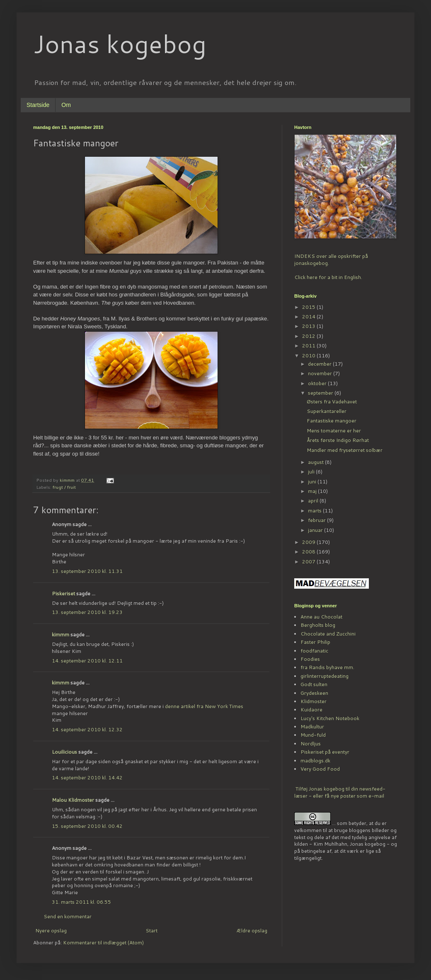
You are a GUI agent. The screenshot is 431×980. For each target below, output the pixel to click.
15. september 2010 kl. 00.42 (87, 826)
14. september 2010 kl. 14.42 (87, 777)
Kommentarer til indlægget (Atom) (103, 942)
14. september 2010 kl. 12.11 (87, 661)
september (321, 393)
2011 (309, 346)
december (320, 364)
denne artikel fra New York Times (204, 706)
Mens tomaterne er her (334, 431)
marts (315, 511)
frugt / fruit (64, 487)
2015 (309, 307)
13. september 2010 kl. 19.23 (87, 612)
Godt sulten (314, 684)
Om (66, 105)
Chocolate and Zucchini (328, 634)
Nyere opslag (51, 930)
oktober (318, 383)
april (314, 501)
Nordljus (311, 743)
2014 (309, 317)
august (316, 462)
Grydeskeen (314, 693)
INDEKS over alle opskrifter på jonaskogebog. (331, 260)
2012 (309, 336)
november (321, 373)
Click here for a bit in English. (328, 277)
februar (317, 520)
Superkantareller (327, 411)
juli (312, 472)
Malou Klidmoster (73, 800)
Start (151, 930)
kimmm (61, 634)
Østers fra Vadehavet (332, 401)
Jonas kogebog (120, 43)
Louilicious (64, 752)
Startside (38, 105)
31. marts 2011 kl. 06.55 (81, 902)
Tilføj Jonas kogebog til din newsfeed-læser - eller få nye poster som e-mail (340, 792)
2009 (309, 542)
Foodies (310, 659)
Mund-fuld (313, 735)
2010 (309, 355)
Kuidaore (311, 710)
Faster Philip (315, 642)
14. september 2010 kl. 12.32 (87, 729)
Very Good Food (320, 769)
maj (313, 491)
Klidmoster (314, 701)
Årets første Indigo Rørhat (338, 440)
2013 (309, 326)
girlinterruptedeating (324, 676)
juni (313, 482)
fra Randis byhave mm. (327, 667)
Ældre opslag (252, 930)
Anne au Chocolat (321, 617)
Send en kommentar (68, 916)
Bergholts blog (318, 625)
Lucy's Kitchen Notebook (330, 718)
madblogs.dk (315, 760)
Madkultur (312, 727)
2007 (309, 562)
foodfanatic (314, 651)
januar (316, 530)
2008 (309, 552)
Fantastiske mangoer (332, 421)
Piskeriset (63, 593)
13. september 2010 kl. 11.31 (87, 571)
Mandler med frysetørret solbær (345, 450)
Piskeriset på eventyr (325, 752)
